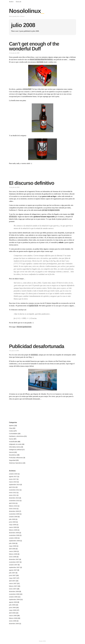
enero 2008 (13, 557)
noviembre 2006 (14, 594)
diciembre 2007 (14, 559)
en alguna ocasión (54, 210)
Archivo (11, 2)
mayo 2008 (13, 546)
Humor (11, 439)
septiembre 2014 (14, 485)
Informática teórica (15, 447)
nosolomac (34, 355)
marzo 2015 (13, 482)
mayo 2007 (13, 578)
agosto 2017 (13, 476)
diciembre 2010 (14, 498)
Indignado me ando (15, 444)
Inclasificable (13, 442)
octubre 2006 (13, 597)
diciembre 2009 (14, 511)
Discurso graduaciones (24, 327)
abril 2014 (12, 487)
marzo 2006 (13, 615)
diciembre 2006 (14, 591)
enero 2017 (13, 479)
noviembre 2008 (14, 535)
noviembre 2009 (14, 514)
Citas (11, 428)
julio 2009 (12, 519)
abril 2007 (12, 581)
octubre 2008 (13, 538)
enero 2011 (13, 495)
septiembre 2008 (14, 541)
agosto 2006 (13, 602)
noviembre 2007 (14, 562)
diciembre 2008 (14, 533)
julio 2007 (12, 573)
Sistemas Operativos (16, 463)
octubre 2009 (13, 517)
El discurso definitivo (32, 183)
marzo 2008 (13, 551)
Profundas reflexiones (16, 458)
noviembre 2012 (14, 490)
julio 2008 (12, 543)
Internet (12, 452)
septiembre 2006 (14, 599)
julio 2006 (12, 605)
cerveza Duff (27, 89)
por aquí (45, 210)
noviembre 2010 (14, 501)
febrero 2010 (13, 506)
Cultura (11, 431)
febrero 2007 (13, 586)
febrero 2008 (13, 554)
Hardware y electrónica (16, 436)
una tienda (40, 62)
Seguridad (12, 460)
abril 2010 (12, 503)
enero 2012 (13, 493)
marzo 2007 (13, 583)
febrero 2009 (13, 530)
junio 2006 (12, 607)
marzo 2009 (13, 527)
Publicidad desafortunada (37, 346)
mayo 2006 (13, 610)
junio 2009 (12, 522)
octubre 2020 (13, 474)
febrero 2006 (13, 618)
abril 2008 (12, 549)
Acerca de (18, 2)
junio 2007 (12, 575)
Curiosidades (13, 434)
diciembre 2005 (14, 624)
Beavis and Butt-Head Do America (41, 60)
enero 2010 (13, 509)
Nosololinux (27, 11)
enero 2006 (13, 621)
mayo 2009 (13, 525)
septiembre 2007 (14, 567)
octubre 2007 (13, 565)
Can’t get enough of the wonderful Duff (34, 46)
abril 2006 (12, 613)
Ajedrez (12, 425)
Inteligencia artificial (15, 450)
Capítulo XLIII (33, 306)
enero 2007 (13, 589)
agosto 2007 (13, 570)
